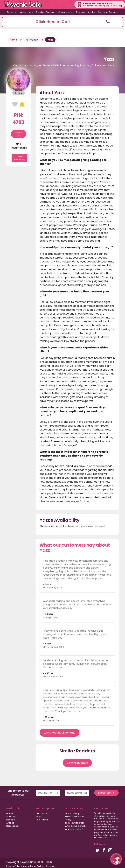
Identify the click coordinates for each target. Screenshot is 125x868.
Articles (91, 12)
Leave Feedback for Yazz (59, 733)
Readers (11, 820)
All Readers (32, 40)
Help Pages (42, 820)
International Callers (33, 866)
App (31, 12)
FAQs (38, 816)
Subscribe (106, 793)
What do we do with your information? (75, 827)
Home (13, 40)
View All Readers (77, 763)
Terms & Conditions (75, 823)
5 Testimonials (19, 146)
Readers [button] (11, 12)
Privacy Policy (72, 813)
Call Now (18, 134)
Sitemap (51, 866)
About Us (11, 816)
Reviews (81, 12)
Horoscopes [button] (65, 12)
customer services (109, 830)
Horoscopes (13, 826)
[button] (62, 22)
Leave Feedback (19, 158)
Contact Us (41, 813)
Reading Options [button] (45, 12)
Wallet (23, 12)
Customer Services (108, 12)
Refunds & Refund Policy (74, 818)
